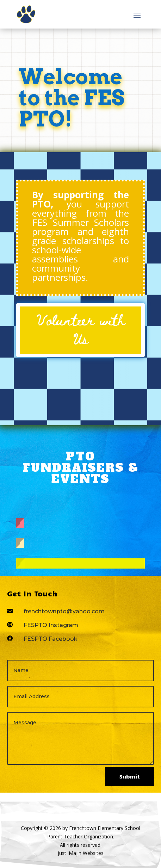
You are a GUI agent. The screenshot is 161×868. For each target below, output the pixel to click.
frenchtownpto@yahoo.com (64, 611)
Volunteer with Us (81, 329)
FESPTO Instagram (51, 625)
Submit (129, 776)
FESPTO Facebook (51, 639)
